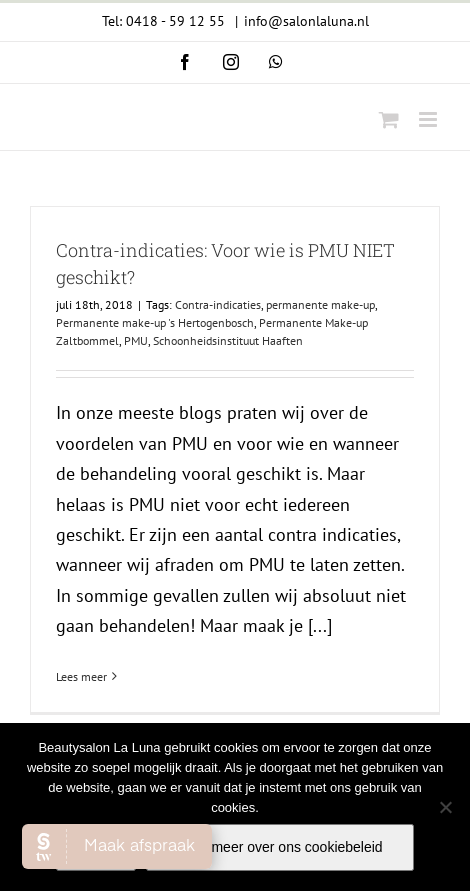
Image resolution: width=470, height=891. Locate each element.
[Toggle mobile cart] (389, 119)
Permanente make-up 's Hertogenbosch (155, 322)
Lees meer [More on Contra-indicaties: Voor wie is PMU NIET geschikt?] (81, 676)
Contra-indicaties (218, 304)
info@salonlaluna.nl (306, 21)
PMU (136, 340)
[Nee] (445, 807)
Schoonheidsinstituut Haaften (228, 340)
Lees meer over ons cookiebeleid (279, 847)
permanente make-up (320, 304)
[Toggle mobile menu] (429, 119)
